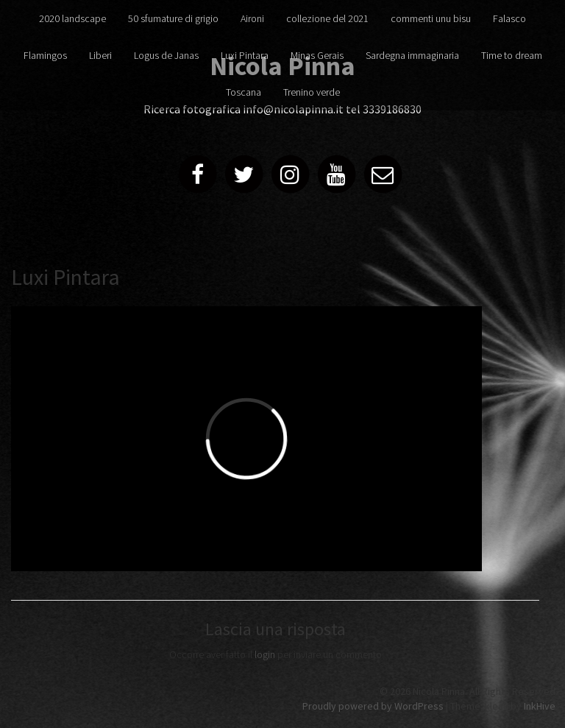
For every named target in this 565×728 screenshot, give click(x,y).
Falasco (509, 18)
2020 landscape (72, 18)
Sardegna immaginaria (412, 55)
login (265, 654)
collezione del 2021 (327, 18)
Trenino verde (312, 92)
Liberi (100, 55)
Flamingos (45, 55)
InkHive (540, 706)
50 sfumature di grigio (173, 18)
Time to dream (512, 55)
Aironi (252, 18)
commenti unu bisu (431, 18)
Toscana (244, 92)
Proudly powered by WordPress (373, 706)
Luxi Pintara (245, 55)
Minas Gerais (317, 55)
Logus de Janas (166, 55)
